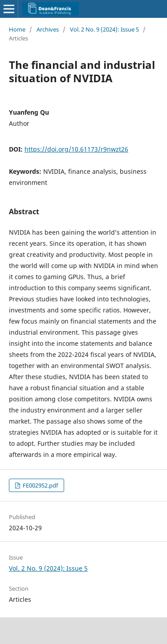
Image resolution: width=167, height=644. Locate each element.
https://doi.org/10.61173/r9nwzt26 (76, 149)
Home (17, 29)
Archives (48, 29)
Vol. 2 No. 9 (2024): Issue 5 (104, 29)
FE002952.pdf (40, 485)
